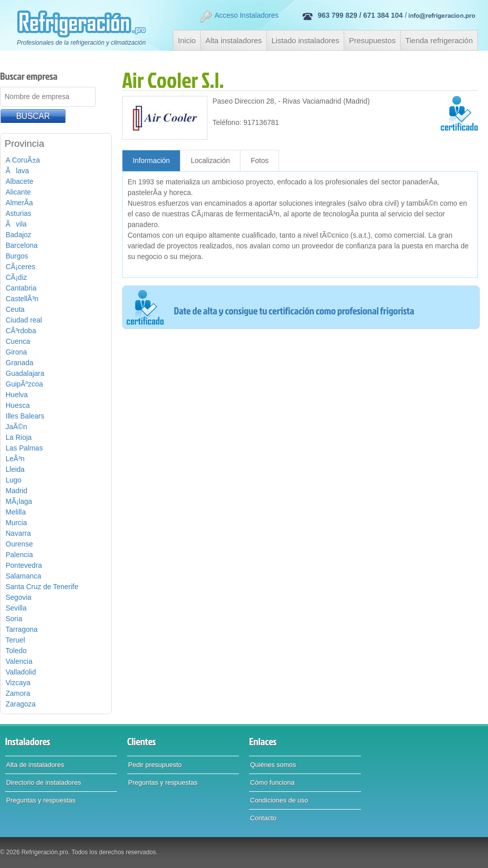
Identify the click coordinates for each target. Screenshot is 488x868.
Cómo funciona (272, 782)
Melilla (16, 512)
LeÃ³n (15, 459)
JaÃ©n (16, 427)
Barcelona (22, 245)
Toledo (16, 651)
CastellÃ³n (22, 299)
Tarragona (22, 629)
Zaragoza (21, 704)
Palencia (19, 555)
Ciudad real (24, 320)
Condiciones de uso (279, 800)
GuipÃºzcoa (24, 384)
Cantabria (21, 288)
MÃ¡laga (19, 501)
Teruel (15, 640)
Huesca (18, 405)
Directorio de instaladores (43, 782)
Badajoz (19, 235)
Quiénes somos (273, 765)
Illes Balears (25, 416)
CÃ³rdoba (21, 331)
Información (151, 160)
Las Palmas (24, 448)
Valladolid (21, 672)
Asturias (19, 213)
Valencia (19, 661)
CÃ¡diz (16, 277)
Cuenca (18, 341)
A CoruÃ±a (23, 160)
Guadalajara (25, 373)
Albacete (19, 181)
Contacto (263, 818)
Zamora (18, 693)
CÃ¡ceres (20, 267)
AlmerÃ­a (19, 203)
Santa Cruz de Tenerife (42, 587)
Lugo (13, 480)
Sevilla (16, 608)
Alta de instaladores (35, 765)
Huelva (17, 395)
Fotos (260, 160)
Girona (16, 352)
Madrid (17, 491)
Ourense (19, 544)
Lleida (15, 469)
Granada (19, 363)
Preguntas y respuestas (41, 800)
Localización (210, 160)
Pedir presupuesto (155, 765)
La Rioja (19, 437)
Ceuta (15, 309)
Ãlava (17, 171)
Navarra (18, 533)
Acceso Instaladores (239, 17)
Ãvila (16, 224)
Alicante (18, 192)
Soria (14, 619)
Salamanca (23, 576)
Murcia (16, 523)
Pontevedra (24, 565)
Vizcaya (18, 683)
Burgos (17, 256)
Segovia (19, 597)
